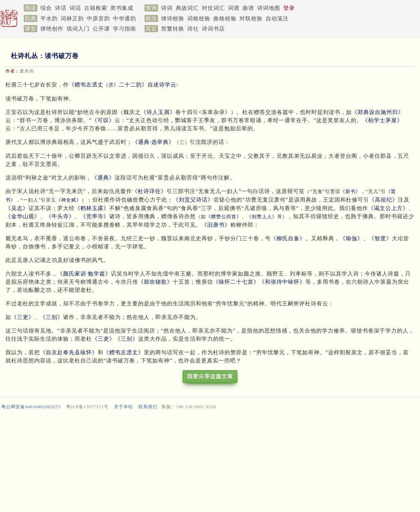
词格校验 (199, 18)
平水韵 (49, 18)
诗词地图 (269, 8)
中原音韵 (98, 18)
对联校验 (251, 18)
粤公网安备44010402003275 (31, 407)
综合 (46, 8)
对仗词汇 (213, 8)
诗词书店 (213, 29)
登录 (289, 8)
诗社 (193, 29)
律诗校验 (173, 18)
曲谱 (248, 8)
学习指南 (125, 29)
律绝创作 (52, 29)
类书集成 (122, 8)
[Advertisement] (204, 462)
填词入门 (78, 29)
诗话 (61, 8)
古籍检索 (96, 8)
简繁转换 (173, 29)
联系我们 (148, 407)
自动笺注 (277, 18)
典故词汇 (187, 8)
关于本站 (123, 407)
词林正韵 (72, 18)
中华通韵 (125, 18)
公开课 (101, 29)
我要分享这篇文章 (210, 376)
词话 (75, 8)
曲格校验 (225, 18)
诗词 (167, 8)
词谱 (234, 8)
